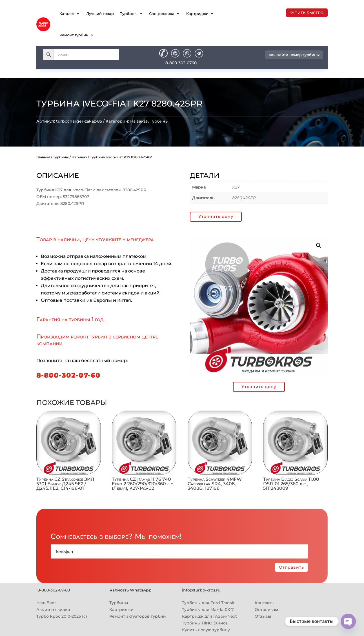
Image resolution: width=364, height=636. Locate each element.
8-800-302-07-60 (68, 375)
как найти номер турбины (294, 55)
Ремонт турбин (74, 35)
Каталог (67, 14)
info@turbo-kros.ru (201, 590)
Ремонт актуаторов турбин (138, 616)
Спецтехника (162, 14)
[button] (319, 245)
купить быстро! (307, 13)
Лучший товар (100, 14)
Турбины (129, 14)
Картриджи (197, 14)
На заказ (139, 121)
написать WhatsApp (131, 590)
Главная (43, 157)
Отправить (291, 567)
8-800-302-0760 (181, 63)
